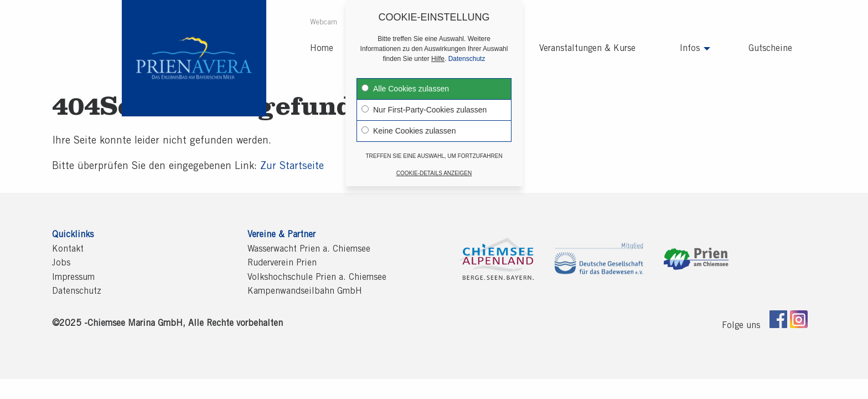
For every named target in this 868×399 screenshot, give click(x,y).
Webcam (324, 23)
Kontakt (68, 249)
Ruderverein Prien (282, 263)
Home (322, 49)
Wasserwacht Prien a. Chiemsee (309, 249)
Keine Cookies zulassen (409, 122)
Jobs (61, 263)
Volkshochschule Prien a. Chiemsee (317, 278)
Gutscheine (770, 49)
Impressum (73, 278)
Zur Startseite (292, 167)
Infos (690, 49)
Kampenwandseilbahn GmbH (305, 291)
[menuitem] (324, 24)
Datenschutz (77, 291)
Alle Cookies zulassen (405, 80)
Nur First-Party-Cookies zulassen (424, 101)
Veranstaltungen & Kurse (587, 49)
